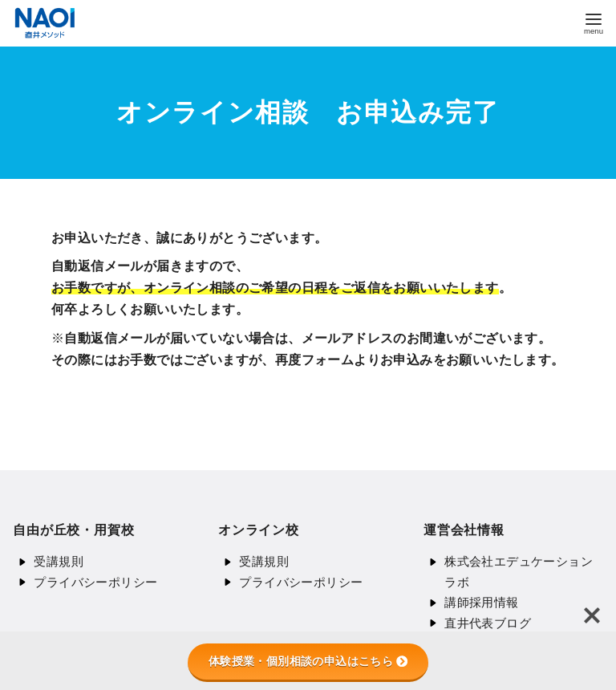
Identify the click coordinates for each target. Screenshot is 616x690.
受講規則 (59, 561)
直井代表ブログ (488, 623)
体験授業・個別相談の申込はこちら (308, 661)
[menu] (594, 22)
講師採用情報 (481, 602)
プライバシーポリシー (95, 582)
